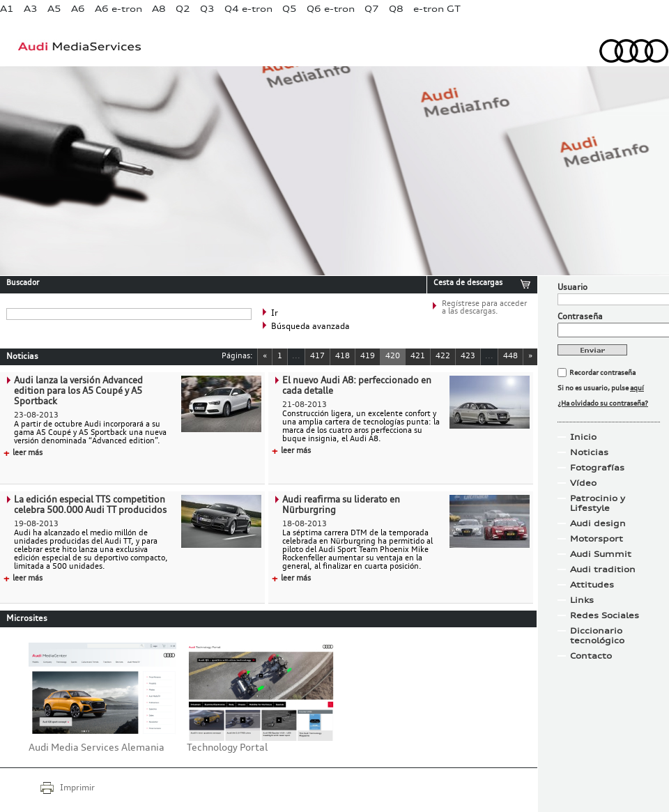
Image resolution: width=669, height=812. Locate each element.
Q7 (372, 9)
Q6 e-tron (331, 9)
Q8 (396, 9)
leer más (23, 453)
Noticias (589, 452)
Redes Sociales (605, 615)
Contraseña (580, 317)
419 (368, 357)
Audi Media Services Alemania (97, 748)
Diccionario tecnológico (597, 636)
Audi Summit (601, 554)
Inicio (583, 437)
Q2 (183, 9)
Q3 (207, 9)
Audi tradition (603, 569)
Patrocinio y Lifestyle (598, 503)
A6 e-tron (118, 9)
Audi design (598, 523)
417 (317, 357)
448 (510, 357)
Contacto (591, 656)
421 (418, 357)
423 (468, 357)
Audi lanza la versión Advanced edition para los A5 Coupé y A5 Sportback (78, 391)
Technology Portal (227, 748)
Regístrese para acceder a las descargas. (484, 308)
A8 (159, 9)
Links (582, 600)
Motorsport (597, 539)
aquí (637, 388)
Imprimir (77, 788)
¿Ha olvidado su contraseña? (603, 404)
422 (443, 357)
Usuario (572, 288)
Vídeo (583, 483)
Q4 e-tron (248, 9)
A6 (78, 9)
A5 (54, 9)
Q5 (290, 9)
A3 (31, 9)
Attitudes (592, 585)
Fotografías (597, 468)
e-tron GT (437, 9)
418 (343, 357)
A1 (7, 9)
